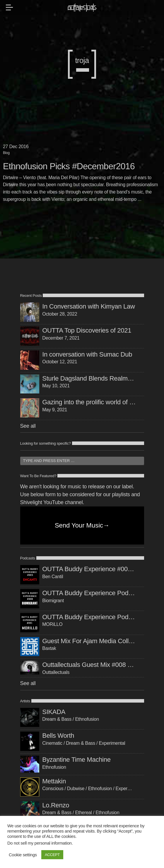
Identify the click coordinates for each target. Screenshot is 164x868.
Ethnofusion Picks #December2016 (69, 166)
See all (28, 426)
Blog (6, 153)
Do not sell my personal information (40, 843)
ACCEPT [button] (52, 855)
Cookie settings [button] (23, 855)
